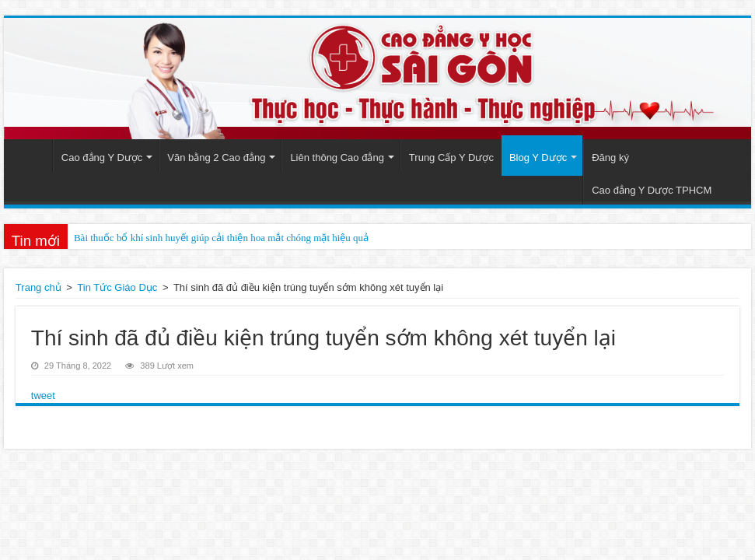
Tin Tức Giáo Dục (117, 287)
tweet (43, 395)
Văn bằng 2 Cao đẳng (216, 157)
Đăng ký (610, 157)
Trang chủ (38, 287)
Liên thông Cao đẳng (337, 157)
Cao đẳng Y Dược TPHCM (652, 190)
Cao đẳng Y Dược (102, 157)
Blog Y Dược (538, 157)
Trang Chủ (32, 156)
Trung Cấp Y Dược (451, 157)
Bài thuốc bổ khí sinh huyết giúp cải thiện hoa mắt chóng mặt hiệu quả (221, 238)
